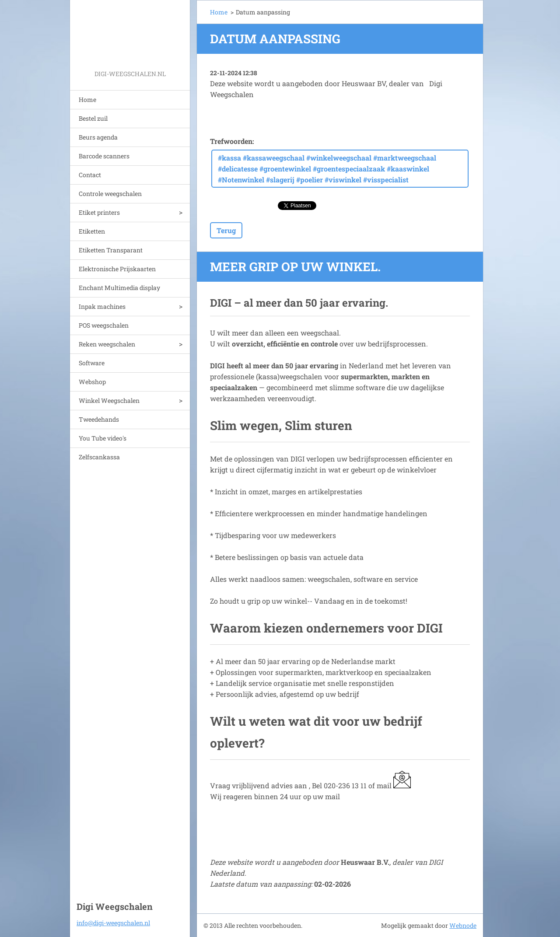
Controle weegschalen (110, 194)
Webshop (92, 382)
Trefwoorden (231, 141)
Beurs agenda (98, 137)
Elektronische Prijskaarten (117, 269)
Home (87, 100)
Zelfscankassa (99, 457)
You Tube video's (103, 438)
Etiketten (92, 231)
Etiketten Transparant (111, 250)
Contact (90, 175)
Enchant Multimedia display (119, 288)
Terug (226, 230)
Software (92, 363)
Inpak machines (102, 306)
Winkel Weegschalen (109, 400)
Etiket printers (99, 212)
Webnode (463, 925)
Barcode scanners (104, 156)
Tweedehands (99, 419)
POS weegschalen (104, 325)
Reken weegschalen (107, 344)
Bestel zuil (93, 118)
